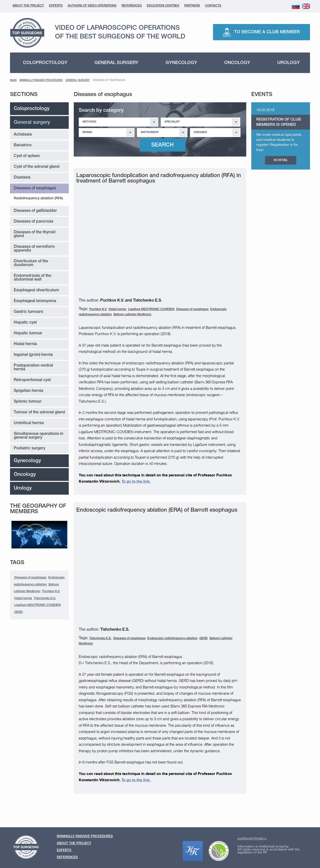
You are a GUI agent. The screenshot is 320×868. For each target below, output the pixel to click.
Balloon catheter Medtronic (132, 314)
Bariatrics (23, 145)
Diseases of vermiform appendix (34, 249)
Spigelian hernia (28, 391)
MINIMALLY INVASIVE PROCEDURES (41, 80)
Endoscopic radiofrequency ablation (172, 638)
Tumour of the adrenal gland (39, 412)
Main (13, 80)
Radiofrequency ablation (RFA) (38, 198)
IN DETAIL (281, 160)
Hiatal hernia (25, 344)
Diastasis (22, 178)
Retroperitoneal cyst (32, 380)
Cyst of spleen (27, 156)
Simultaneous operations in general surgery (38, 436)
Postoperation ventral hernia (33, 367)
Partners (192, 6)
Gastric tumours (28, 312)
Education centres (163, 6)
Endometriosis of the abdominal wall (32, 278)
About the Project (28, 6)
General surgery (116, 63)
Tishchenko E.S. (45, 598)
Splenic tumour (28, 402)
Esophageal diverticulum (36, 290)
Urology (288, 63)
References (132, 6)
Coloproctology (45, 63)
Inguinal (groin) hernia (33, 355)
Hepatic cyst (25, 323)
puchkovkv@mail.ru (252, 839)
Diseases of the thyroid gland (35, 234)
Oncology (237, 63)
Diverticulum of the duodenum (31, 263)
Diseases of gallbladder (35, 211)
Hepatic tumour (28, 333)
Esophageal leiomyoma (35, 301)
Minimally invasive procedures (85, 836)
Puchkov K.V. (51, 591)
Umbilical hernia (29, 423)
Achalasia (23, 135)
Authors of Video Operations (92, 6)
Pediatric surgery (29, 448)
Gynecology (181, 63)
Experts (56, 6)
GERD (18, 612)
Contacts (213, 6)
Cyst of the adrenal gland (37, 167)
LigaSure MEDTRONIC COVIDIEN (37, 605)
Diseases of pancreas (33, 222)
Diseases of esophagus (35, 188)
